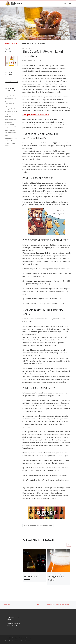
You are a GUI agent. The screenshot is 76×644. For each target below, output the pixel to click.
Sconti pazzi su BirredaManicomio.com (36, 115)
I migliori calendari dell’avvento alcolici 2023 (11, 133)
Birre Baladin (30, 577)
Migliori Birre (14, 638)
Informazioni (18, 43)
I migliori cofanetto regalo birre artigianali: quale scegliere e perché (11, 123)
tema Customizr (26, 641)
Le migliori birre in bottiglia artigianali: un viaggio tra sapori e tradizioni (11, 113)
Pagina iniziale (9, 43)
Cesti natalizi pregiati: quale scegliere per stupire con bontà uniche (11, 142)
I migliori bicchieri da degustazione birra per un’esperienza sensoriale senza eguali (11, 101)
